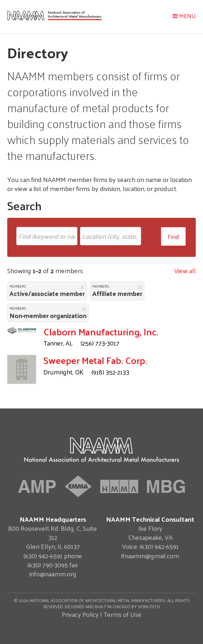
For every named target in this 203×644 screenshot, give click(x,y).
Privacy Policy (80, 614)
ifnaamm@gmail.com (150, 556)
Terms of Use (122, 614)
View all (185, 270)
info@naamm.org (53, 574)
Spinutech (149, 606)
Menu (184, 16)
